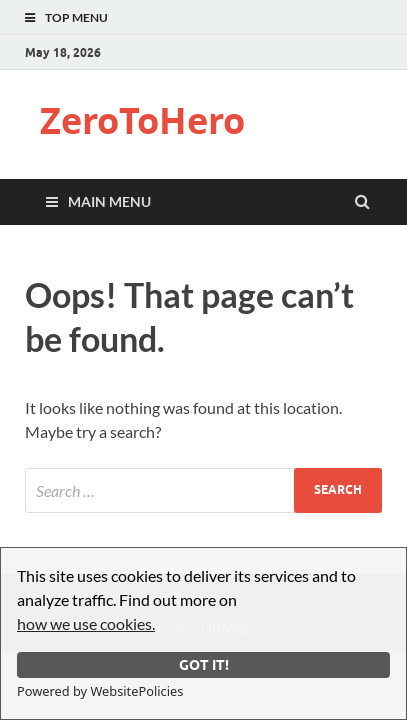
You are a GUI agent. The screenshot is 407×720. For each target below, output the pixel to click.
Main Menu (109, 201)
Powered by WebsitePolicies (100, 691)
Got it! (204, 664)
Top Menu (76, 17)
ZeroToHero (142, 120)
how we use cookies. (86, 623)
